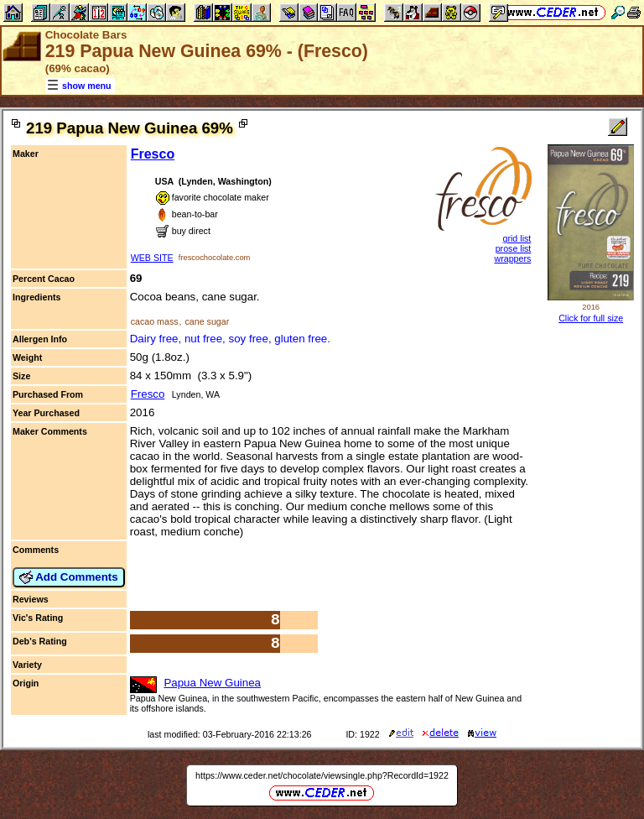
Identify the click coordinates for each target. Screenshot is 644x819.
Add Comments (69, 577)
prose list (514, 248)
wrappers (512, 258)
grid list (517, 238)
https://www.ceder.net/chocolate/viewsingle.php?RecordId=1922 (322, 775)
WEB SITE (152, 258)
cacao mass (155, 321)
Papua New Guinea (212, 683)
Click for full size (591, 318)
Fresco (153, 154)
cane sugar (207, 321)
